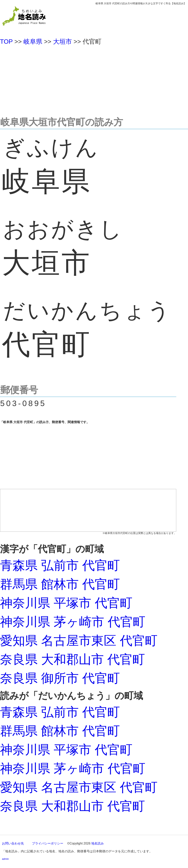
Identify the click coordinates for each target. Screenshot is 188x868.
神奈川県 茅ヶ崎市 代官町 (73, 622)
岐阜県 (33, 42)
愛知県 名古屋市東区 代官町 (79, 641)
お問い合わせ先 (13, 843)
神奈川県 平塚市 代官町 (66, 603)
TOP (6, 42)
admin (5, 859)
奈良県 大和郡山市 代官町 (72, 659)
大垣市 (62, 42)
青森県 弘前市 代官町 (60, 565)
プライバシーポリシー (48, 843)
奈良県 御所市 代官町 (60, 678)
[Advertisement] (94, 79)
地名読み (98, 843)
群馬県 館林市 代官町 (60, 584)
